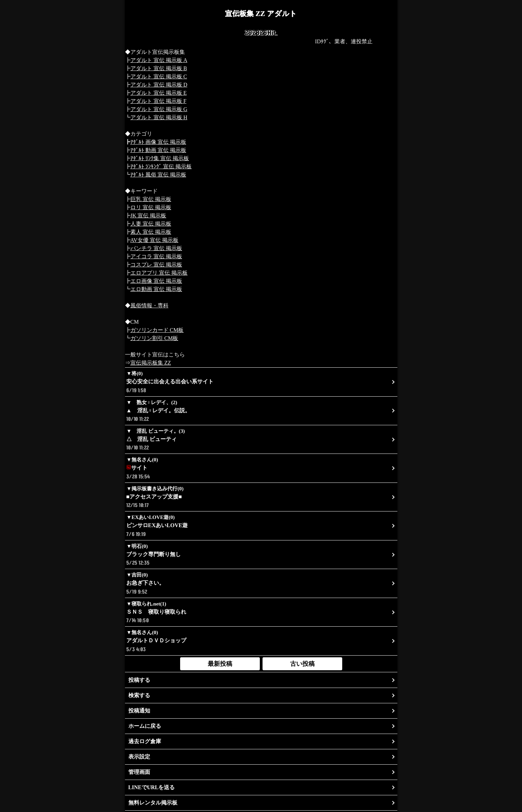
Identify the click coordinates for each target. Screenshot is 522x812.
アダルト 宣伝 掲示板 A (159, 60)
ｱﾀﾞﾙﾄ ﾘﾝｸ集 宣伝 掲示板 (160, 158)
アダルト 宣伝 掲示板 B (159, 68)
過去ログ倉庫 (145, 741)
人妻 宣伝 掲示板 (151, 224)
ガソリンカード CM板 (157, 330)
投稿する (139, 680)
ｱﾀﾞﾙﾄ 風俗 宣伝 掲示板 (158, 175)
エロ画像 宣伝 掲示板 (156, 281)
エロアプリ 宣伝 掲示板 (159, 273)
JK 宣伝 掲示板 (148, 216)
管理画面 (139, 772)
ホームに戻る (145, 726)
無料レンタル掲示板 (153, 803)
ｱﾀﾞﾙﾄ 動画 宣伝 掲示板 (158, 150)
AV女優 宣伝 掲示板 (154, 240)
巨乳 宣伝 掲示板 (151, 199)
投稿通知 (139, 711)
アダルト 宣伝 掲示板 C (159, 76)
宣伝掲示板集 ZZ (151, 363)
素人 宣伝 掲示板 (151, 232)
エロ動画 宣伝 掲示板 (156, 289)
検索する (139, 695)
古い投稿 (302, 664)
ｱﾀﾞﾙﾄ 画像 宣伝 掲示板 (158, 142)
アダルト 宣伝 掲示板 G (159, 109)
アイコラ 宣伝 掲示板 (156, 256)
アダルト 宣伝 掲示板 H (159, 117)
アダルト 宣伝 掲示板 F (159, 101)
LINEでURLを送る (152, 787)
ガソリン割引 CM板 (154, 338)
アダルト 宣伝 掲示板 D (159, 85)
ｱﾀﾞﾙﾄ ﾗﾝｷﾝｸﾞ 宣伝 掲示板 (161, 166)
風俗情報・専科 (149, 305)
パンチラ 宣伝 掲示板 (156, 248)
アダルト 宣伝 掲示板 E (159, 93)
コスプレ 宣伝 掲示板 (156, 265)
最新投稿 (220, 664)
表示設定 (139, 757)
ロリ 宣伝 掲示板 (151, 207)
